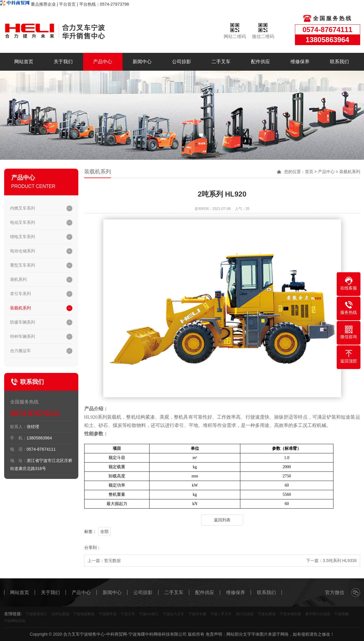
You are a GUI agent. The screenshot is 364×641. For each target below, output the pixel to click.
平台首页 (67, 4)
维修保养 (300, 62)
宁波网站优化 (15, 621)
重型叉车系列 (23, 265)
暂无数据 (112, 561)
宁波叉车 (128, 614)
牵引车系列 (20, 294)
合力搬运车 (20, 351)
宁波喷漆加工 (36, 614)
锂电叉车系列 (23, 237)
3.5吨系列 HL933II (340, 561)
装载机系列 (20, 308)
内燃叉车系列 (23, 208)
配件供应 (260, 62)
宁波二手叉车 (221, 614)
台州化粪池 (60, 614)
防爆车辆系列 (23, 322)
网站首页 (24, 62)
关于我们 (63, 62)
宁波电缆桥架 (84, 614)
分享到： (93, 547)
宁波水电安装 (290, 614)
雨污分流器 (245, 614)
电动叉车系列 (23, 222)
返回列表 (222, 520)
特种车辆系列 (23, 336)
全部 (104, 531)
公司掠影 (182, 62)
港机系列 (18, 279)
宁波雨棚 (341, 614)
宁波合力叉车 (174, 614)
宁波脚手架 (108, 614)
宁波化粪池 (267, 614)
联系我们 (339, 62)
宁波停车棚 (197, 614)
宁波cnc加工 (149, 614)
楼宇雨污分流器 (318, 614)
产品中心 (103, 62)
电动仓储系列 (23, 251)
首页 (309, 172)
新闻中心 (142, 62)
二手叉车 (221, 62)
